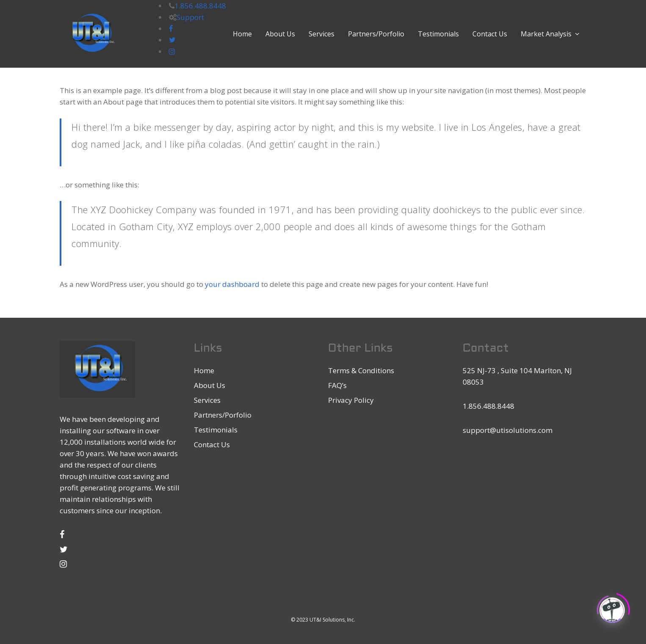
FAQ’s (337, 385)
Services (207, 400)
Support (190, 17)
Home (204, 370)
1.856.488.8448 (200, 6)
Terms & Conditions (361, 370)
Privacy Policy (351, 400)
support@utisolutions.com (508, 430)
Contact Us (212, 444)
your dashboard (232, 284)
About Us (210, 385)
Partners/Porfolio (223, 415)
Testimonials (216, 430)
